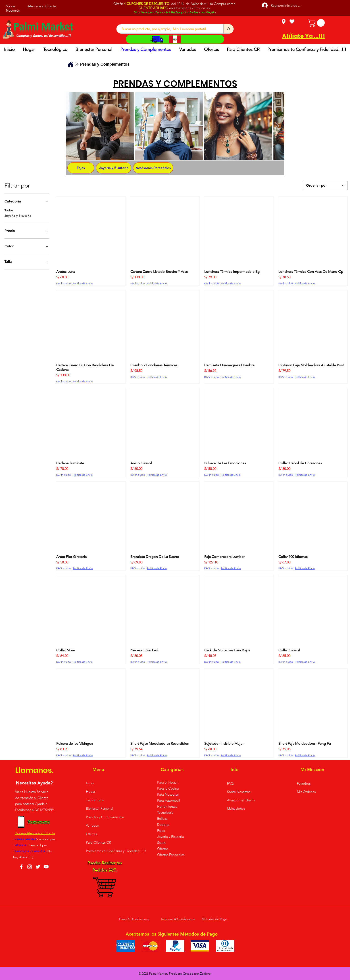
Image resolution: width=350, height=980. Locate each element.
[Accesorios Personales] (153, 168)
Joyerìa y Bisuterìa (18, 215)
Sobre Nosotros (239, 792)
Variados (92, 825)
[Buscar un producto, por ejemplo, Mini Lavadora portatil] (168, 29)
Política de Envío (83, 283)
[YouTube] (46, 867)
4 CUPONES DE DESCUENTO (147, 4)
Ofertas (91, 834)
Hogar (91, 791)
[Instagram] (30, 867)
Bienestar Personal (100, 808)
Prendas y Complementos (105, 817)
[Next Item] (277, 126)
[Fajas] (81, 168)
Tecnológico (95, 800)
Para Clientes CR (98, 842)
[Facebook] (21, 867)
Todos (9, 210)
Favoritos (304, 783)
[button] (317, 23)
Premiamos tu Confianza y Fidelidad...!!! (106, 851)
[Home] (71, 64)
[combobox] (325, 186)
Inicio (90, 783)
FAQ (230, 783)
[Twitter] (38, 867)
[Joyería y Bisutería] (114, 168)
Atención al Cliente (34, 798)
